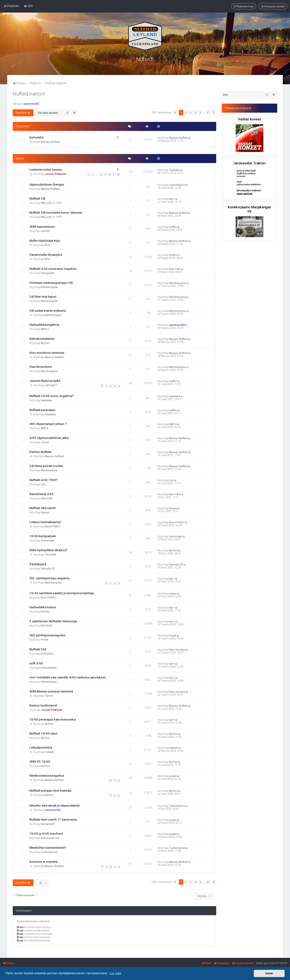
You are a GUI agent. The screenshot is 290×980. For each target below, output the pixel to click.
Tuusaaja (174, 169)
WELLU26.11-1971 (52, 203)
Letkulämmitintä (41, 747)
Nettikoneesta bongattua (47, 775)
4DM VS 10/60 (40, 761)
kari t (172, 199)
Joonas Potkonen (55, 173)
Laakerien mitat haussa (46, 169)
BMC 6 (45, 428)
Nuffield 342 (38, 649)
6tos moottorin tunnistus (47, 352)
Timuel (45, 442)
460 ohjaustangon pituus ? (48, 423)
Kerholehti (36, 137)
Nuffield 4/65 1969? (43, 480)
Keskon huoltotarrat (43, 705)
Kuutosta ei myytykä (43, 861)
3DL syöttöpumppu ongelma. (50, 578)
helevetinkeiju (49, 667)
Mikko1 (45, 329)
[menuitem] (28, 6)
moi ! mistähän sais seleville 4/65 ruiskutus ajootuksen (68, 677)
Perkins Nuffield (40, 451)
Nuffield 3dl (37, 198)
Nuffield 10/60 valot (43, 733)
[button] (175, 112)
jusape (173, 593)
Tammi (49, 695)
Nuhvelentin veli (50, 838)
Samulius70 (48, 568)
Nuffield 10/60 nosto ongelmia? (52, 395)
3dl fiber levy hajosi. (43, 296)
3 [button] (191, 112)
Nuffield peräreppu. (43, 409)
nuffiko (173, 227)
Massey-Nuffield (50, 141)
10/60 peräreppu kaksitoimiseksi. (53, 719)
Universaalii (48, 540)
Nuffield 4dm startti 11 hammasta (53, 819)
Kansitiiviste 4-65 (42, 494)
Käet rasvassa (177, 649)
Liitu (43, 484)
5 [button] (200, 112)
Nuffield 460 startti (43, 508)
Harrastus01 (48, 824)
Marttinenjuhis (49, 287)
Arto (47, 244)
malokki (49, 752)
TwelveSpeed (177, 184)
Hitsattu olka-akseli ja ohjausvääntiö (55, 805)
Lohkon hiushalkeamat (45, 522)
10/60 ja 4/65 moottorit (46, 833)
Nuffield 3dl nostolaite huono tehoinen (56, 212)
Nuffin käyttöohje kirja (45, 240)
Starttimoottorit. (41, 366)
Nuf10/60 (47, 625)
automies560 (31, 103)
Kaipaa (45, 512)
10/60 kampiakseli (43, 536)
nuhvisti (45, 231)
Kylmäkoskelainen (42, 338)
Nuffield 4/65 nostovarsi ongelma (53, 268)
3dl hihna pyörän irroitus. (47, 466)
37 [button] (208, 112)
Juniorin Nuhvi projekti (45, 380)
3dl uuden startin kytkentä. (48, 310)
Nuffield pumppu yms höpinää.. (51, 790)
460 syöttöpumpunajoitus (48, 635)
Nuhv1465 (175, 268)
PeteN (44, 639)
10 (118, 174)
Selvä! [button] (269, 973)
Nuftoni (45, 343)
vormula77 (51, 385)
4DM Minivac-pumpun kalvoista (51, 691)
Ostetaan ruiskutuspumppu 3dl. (51, 282)
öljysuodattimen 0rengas (47, 184)
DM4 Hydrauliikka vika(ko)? (48, 550)
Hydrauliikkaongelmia (44, 324)
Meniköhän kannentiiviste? (48, 847)
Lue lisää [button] (115, 973)
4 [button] (196, 112)
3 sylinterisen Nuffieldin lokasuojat (53, 621)
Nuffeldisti (47, 653)
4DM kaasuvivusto (42, 226)
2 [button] (186, 112)
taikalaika (46, 400)
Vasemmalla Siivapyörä (46, 254)
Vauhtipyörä (38, 564)
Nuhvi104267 (52, 526)
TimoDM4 (50, 554)
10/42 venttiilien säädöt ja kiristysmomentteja (62, 593)
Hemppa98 (47, 273)
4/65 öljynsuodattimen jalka (49, 437)
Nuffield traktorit (29, 94)
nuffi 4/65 (36, 663)
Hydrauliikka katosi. (43, 607)
